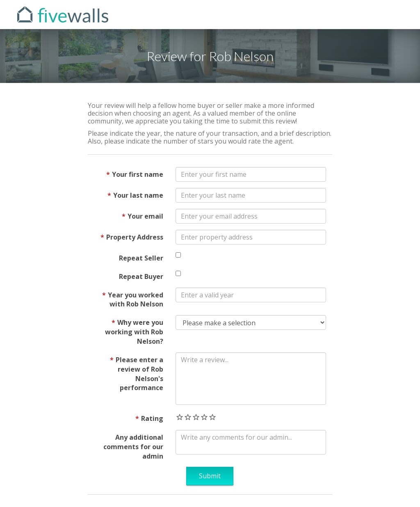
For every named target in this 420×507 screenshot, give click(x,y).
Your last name (138, 195)
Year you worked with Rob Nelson (136, 300)
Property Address (135, 237)
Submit (210, 476)
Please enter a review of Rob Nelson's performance (139, 374)
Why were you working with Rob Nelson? (134, 332)
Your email (145, 216)
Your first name (138, 174)
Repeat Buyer (141, 276)
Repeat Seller (141, 258)
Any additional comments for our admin (133, 447)
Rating (152, 418)
